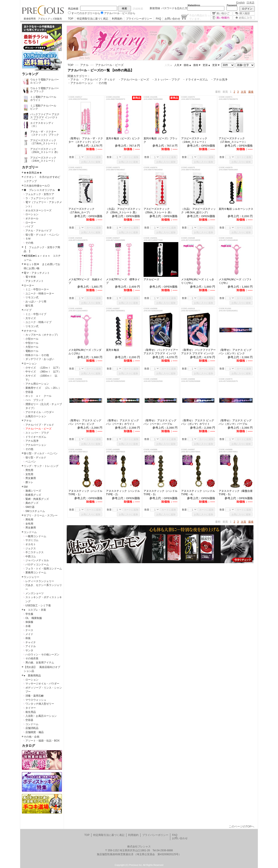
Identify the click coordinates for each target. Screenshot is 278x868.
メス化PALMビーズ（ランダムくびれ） (85, 352)
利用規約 (117, 19)
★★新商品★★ (33, 173)
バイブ (29, 226)
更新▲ (207, 65)
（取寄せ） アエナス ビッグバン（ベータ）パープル (161, 422)
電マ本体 (31, 277)
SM (26, 487)
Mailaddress (194, 5)
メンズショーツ (35, 593)
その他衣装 (32, 658)
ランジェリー (31, 577)
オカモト (31, 544)
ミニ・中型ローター (37, 289)
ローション (32, 214)
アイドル (31, 646)
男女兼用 (31, 478)
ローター (31, 223)
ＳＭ (28, 239)
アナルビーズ (151, 279)
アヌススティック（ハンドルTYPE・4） (198, 493)
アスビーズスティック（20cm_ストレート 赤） (158, 211)
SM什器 (30, 507)
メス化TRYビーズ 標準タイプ (123, 281)
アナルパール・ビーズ (38, 429)
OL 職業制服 (35, 618)
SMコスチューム (35, 511)
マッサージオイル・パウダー (42, 684)
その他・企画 (31, 737)
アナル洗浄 (32, 441)
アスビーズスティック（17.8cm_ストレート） (233, 140)
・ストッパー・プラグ (166, 80)
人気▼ (178, 65)
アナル (28, 421)
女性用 (29, 474)
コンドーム (30, 532)
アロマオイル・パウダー (40, 412)
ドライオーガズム (36, 437)
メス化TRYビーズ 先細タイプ (85, 281)
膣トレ (29, 482)
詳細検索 (138, 9)
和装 (28, 638)
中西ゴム (31, 556)
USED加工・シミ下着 (38, 605)
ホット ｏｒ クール (40, 396)
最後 (251, 92)
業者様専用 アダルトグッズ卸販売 (43, 19)
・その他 (101, 83)
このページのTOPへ (242, 826)
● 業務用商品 (32, 676)
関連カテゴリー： (79, 76)
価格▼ (197, 65)
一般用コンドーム (36, 536)
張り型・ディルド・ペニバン (42, 235)
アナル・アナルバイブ (38, 231)
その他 (29, 243)
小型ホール (32, 339)
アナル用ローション (37, 384)
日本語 (250, 3)
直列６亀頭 (114, 350)
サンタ (29, 650)
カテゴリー (30, 167)
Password (232, 5)
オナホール (32, 218)
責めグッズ (32, 503)
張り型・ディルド (36, 458)
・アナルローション (80, 83)
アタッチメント (35, 281)
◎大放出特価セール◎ (37, 186)
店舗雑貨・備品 (35, 732)
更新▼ (216, 65)
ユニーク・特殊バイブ (38, 322)
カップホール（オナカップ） (42, 335)
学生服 (29, 614)
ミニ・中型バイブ (36, 314)
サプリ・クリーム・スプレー (41, 515)
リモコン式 (32, 297)
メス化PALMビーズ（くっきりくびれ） (198, 281)
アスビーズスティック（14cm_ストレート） (194, 140)
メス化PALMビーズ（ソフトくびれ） (235, 281)
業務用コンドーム (36, 573)
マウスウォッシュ (36, 700)
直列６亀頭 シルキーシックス (236, 209)
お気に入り (244, 18)
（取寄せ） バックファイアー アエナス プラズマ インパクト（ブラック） (161, 352)
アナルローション (36, 445)
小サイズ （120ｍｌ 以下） (43, 368)
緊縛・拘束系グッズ (37, 499)
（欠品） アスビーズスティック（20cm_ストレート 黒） (123, 211)
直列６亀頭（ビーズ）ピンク (123, 138)
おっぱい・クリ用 (36, 302)
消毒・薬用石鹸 (35, 696)
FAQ (158, 19)
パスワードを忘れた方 (174, 8)
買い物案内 (221, 18)
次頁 (243, 92)
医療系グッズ (33, 495)
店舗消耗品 (32, 728)
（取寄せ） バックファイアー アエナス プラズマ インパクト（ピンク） (198, 352)
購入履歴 (244, 13)
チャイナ (31, 642)
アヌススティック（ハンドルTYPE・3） (161, 493)
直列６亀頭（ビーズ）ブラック (161, 140)
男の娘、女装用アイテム (40, 663)
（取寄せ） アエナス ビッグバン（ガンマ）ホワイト (198, 422)
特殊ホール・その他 (37, 355)
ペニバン (31, 462)
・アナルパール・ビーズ (133, 80)
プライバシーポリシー (139, 19)
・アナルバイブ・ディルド (98, 80)
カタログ (28, 746)
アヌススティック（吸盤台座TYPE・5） (236, 493)
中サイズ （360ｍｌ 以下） (43, 372)
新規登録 (155, 8)
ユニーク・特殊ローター (40, 294)
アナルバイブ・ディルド (40, 425)
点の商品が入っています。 (199, 17)
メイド (29, 634)
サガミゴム (32, 540)
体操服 (29, 622)
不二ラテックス (35, 552)
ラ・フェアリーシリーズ (40, 198)
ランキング (30, 74)
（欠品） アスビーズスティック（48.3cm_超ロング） (198, 211)
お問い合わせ (172, 19)
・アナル (73, 80)
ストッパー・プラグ (37, 433)
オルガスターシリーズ (38, 210)
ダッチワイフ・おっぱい (40, 359)
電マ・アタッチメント (37, 273)
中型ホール (32, 343)
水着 (28, 626)
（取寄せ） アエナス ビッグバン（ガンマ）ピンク (235, 352)
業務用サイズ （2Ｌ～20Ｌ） (43, 388)
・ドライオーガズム (195, 80)
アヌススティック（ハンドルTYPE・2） (123, 493)
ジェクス (31, 548)
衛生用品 (31, 712)
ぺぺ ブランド (35, 400)
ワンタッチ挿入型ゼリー (40, 704)
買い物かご (221, 13)
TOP (71, 19)
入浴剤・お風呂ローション (41, 716)
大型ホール (32, 347)
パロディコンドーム (37, 564)
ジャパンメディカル (37, 560)
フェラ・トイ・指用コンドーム (44, 569)
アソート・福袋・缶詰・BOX (42, 741)
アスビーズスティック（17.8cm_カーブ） (81, 211)
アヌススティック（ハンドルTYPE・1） (85, 493)
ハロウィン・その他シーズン (42, 655)
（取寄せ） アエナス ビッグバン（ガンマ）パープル (235, 422)
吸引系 (29, 306)
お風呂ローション (36, 416)
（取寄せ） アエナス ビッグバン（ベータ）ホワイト (123, 422)
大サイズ (31, 318)
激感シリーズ (33, 491)
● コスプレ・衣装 (35, 610)
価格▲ (187, 65)
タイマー (31, 708)
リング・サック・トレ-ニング (41, 466)
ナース (29, 630)
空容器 (29, 392)
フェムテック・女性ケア (40, 194)
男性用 (29, 470)
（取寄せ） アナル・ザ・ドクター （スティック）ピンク (86, 140)
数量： (73, 157)
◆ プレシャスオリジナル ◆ (42, 190)
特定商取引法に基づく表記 (93, 19)
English (241, 3)
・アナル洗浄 (219, 80)
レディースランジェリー (40, 581)
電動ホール (32, 351)
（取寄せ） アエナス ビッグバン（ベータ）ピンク (85, 422)
